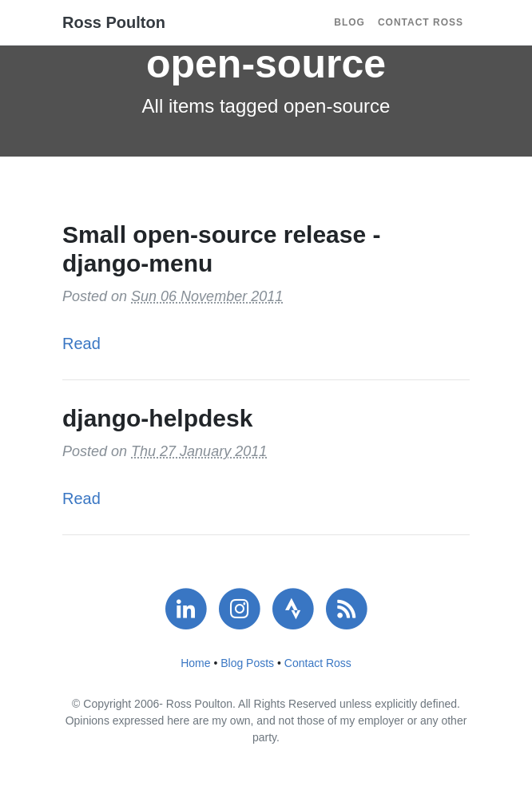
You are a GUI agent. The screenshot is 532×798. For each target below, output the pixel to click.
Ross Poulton (114, 22)
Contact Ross (421, 22)
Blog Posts (247, 663)
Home (195, 663)
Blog (349, 22)
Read (81, 343)
